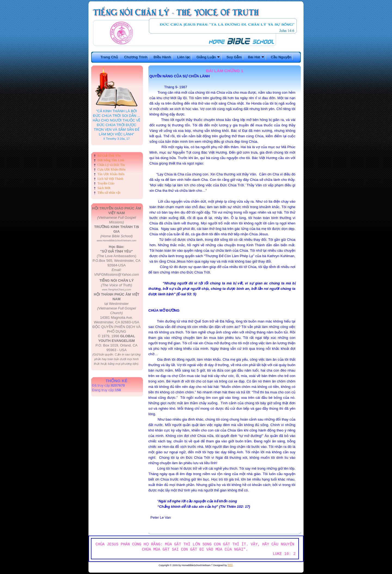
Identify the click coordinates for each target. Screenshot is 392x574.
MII (230, 565)
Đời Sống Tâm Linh (111, 160)
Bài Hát (256, 57)
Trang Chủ (109, 57)
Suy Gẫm (234, 57)
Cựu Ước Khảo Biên (111, 169)
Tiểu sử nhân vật (109, 193)
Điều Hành (162, 57)
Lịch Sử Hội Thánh (110, 179)
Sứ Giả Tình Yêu (109, 156)
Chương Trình (136, 57)
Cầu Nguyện (281, 57)
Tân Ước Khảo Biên (111, 174)
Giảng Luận (209, 57)
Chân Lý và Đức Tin (111, 165)
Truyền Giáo (106, 183)
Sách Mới (104, 188)
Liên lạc (184, 57)
